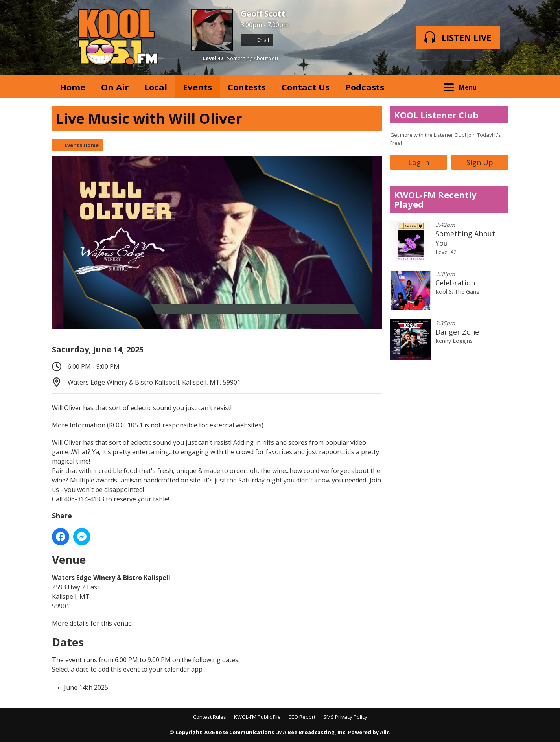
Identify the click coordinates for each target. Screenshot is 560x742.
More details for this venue (92, 623)
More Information (79, 425)
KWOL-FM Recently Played (435, 199)
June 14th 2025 (86, 687)
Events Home (82, 145)
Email (257, 40)
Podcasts (365, 87)
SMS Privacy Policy (345, 717)
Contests (247, 87)
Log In (419, 162)
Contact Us (306, 87)
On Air (115, 87)
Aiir (384, 732)
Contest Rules (210, 717)
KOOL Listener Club (436, 115)
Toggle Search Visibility (496, 87)
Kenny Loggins (454, 341)
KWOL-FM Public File (257, 717)
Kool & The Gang (457, 292)
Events (197, 87)
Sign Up (480, 162)
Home (73, 87)
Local (156, 87)
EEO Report (302, 717)
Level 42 (213, 58)
